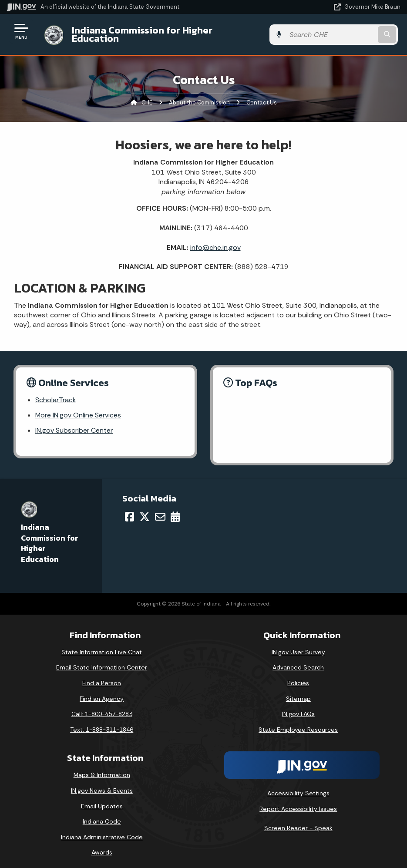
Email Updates (102, 800)
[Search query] (341, 31)
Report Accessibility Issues (298, 802)
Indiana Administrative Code (102, 831)
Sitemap (298, 692)
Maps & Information (102, 769)
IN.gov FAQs (298, 707)
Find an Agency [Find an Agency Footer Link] (102, 692)
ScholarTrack (56, 394)
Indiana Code (102, 815)
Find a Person (102, 676)
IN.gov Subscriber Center (74, 424)
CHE (147, 96)
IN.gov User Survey (298, 646)
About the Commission (199, 96)
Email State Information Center (102, 661)
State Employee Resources (298, 723)
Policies (298, 676)
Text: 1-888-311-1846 (102, 723)
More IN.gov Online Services (78, 409)
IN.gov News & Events (102, 784)
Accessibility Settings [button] (298, 787)
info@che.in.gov (215, 241)
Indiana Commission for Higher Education (164, 31)
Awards (102, 846)
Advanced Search (298, 661)
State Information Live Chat (102, 646)
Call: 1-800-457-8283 (102, 707)
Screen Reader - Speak (298, 821)
